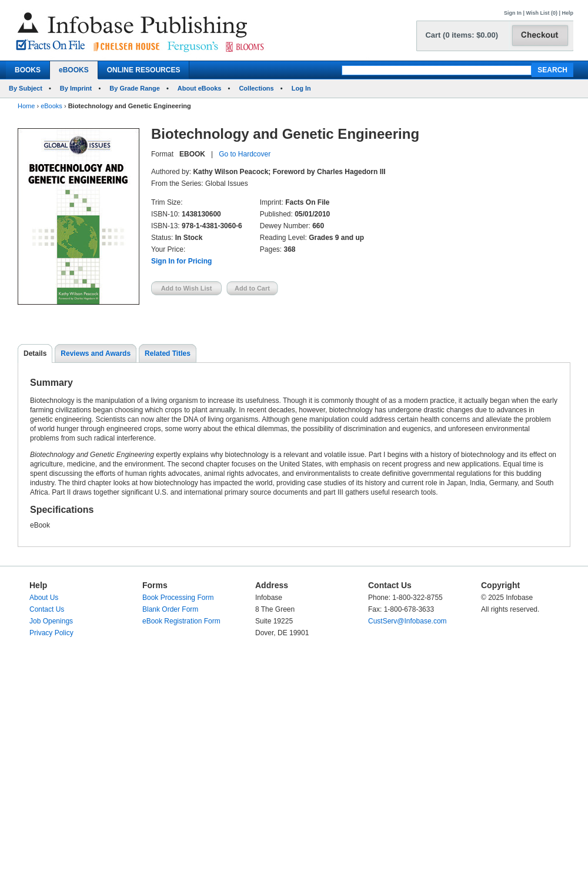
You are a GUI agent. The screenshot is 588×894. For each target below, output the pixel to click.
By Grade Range (135, 88)
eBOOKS (74, 70)
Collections (256, 88)
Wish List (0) (542, 13)
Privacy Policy (51, 633)
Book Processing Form (178, 598)
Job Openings (51, 621)
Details (35, 353)
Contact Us (47, 609)
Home (26, 106)
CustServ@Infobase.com (407, 621)
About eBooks (200, 88)
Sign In (513, 13)
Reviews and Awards (96, 353)
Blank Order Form (170, 609)
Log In (301, 88)
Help (567, 13)
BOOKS (28, 70)
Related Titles (168, 353)
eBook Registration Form (181, 621)
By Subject (26, 88)
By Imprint (76, 88)
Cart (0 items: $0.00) (462, 35)
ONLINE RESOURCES (144, 70)
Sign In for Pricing (181, 261)
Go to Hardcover (245, 154)
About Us (44, 598)
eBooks (51, 106)
